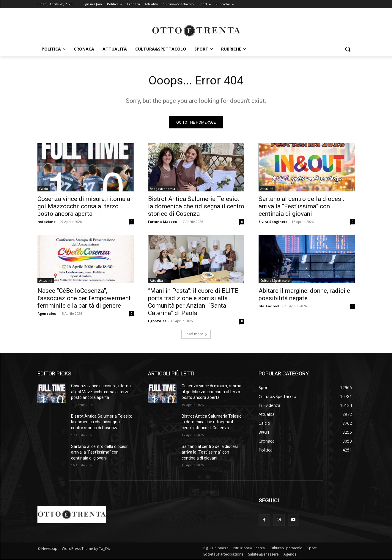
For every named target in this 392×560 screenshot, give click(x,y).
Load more (196, 334)
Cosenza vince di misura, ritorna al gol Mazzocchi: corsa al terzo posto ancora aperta (85, 207)
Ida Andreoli (270, 306)
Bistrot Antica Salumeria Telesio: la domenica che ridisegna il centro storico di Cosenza (196, 207)
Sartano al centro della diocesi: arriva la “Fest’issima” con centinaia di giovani (301, 207)
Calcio (44, 189)
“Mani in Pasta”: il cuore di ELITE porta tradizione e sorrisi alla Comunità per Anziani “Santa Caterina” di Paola (193, 302)
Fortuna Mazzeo (162, 222)
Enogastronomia (162, 189)
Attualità (267, 189)
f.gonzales (47, 314)
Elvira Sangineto (273, 222)
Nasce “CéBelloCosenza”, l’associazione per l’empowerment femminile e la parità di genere (84, 298)
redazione (47, 222)
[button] (348, 49)
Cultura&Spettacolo (275, 281)
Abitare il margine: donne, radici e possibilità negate (304, 295)
